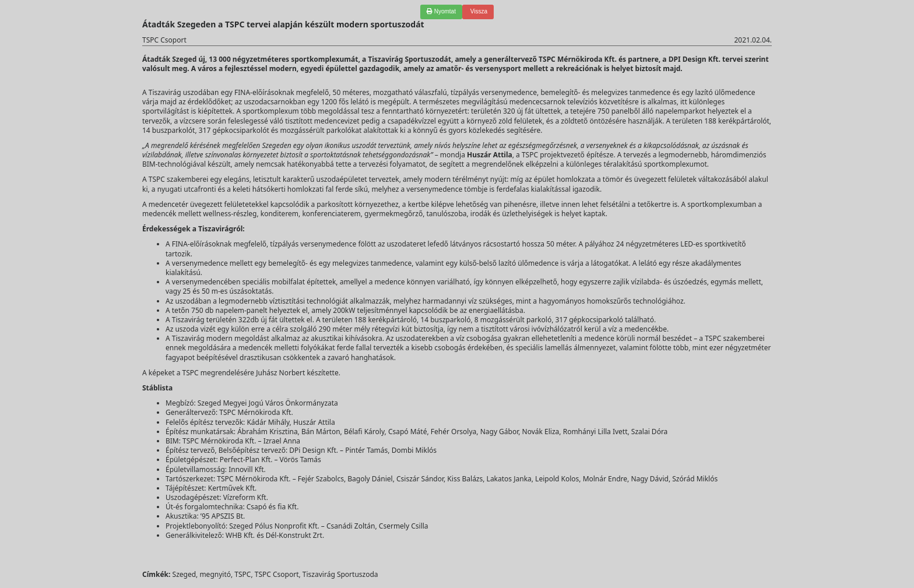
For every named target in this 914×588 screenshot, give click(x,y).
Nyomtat (441, 11)
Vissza (478, 11)
